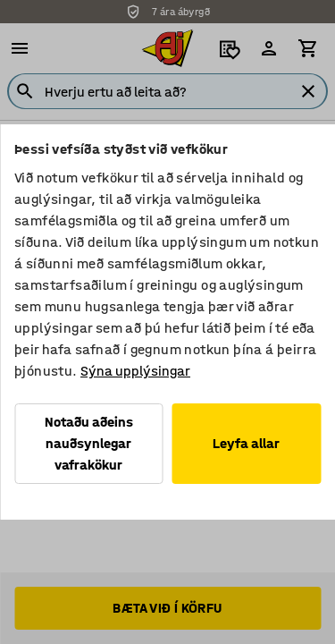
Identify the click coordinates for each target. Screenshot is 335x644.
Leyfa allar (246, 443)
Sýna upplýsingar (135, 371)
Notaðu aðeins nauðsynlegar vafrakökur (89, 443)
